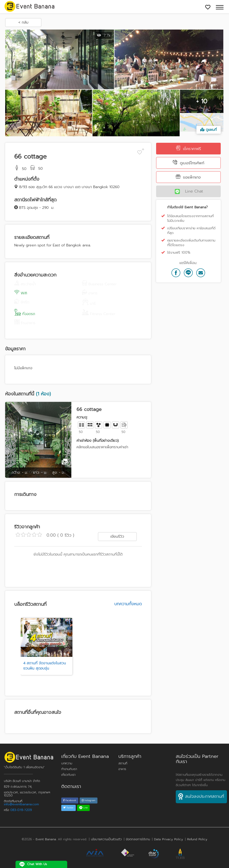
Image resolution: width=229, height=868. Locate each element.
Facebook (70, 800)
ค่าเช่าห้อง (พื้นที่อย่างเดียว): (98, 441)
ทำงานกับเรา (69, 769)
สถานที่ (123, 763)
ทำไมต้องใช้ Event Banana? (188, 207)
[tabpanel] (47, 646)
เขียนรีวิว (117, 536)
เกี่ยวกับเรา (68, 775)
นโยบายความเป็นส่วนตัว (106, 839)
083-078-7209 (21, 810)
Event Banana (46, 839)
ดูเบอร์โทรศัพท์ (188, 163)
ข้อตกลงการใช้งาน (138, 839)
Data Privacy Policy (169, 839)
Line (83, 808)
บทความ (67, 763)
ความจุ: (82, 417)
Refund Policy (197, 839)
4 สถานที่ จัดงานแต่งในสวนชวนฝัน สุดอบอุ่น (45, 666)
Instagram (89, 800)
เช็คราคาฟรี (188, 149)
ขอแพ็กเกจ (188, 177)
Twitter (68, 808)
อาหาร (122, 769)
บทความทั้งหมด (128, 604)
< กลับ (23, 22)
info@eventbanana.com (21, 804)
